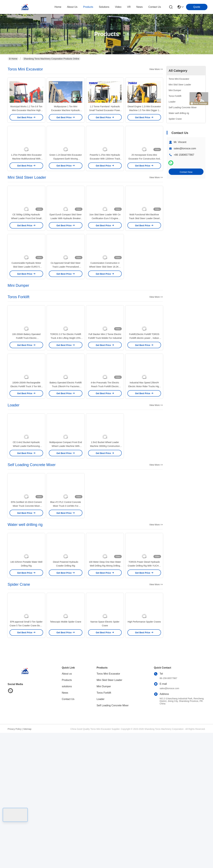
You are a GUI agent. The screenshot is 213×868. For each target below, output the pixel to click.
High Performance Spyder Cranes (144, 757)
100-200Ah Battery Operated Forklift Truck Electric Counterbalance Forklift (26, 406)
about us (72, 7)
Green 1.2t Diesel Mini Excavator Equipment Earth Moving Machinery (66, 186)
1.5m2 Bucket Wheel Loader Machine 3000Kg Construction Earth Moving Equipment (105, 541)
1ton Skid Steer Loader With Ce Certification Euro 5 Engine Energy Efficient (105, 259)
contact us (155, 7)
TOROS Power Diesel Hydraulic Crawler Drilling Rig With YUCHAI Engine (144, 687)
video (118, 7)
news (139, 7)
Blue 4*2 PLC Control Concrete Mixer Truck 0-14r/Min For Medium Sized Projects (66, 614)
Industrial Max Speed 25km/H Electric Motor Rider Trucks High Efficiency (144, 467)
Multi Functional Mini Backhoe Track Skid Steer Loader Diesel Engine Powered (144, 259)
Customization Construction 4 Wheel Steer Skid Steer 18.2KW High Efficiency (105, 321)
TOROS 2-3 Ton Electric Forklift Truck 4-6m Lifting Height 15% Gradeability (66, 406)
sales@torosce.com (185, 148)
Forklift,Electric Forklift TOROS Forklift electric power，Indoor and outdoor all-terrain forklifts (144, 406)
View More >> (156, 69)
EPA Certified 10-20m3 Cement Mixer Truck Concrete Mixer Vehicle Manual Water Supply (26, 614)
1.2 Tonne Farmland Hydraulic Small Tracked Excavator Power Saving (105, 124)
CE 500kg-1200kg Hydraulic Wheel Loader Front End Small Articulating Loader (26, 259)
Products (67, 815)
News (65, 828)
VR (129, 7)
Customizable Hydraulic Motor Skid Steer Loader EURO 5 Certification (26, 321)
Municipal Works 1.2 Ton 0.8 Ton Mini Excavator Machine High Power (26, 124)
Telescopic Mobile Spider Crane (66, 757)
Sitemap (27, 864)
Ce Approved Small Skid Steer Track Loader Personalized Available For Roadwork (66, 321)
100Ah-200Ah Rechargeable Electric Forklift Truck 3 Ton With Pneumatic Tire (26, 467)
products (88, 7)
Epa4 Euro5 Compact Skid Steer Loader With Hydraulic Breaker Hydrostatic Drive (66, 259)
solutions (104, 7)
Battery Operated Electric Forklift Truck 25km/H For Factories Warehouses (66, 467)
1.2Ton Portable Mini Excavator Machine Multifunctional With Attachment (26, 186)
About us (67, 809)
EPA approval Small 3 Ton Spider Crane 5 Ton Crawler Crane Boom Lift (26, 761)
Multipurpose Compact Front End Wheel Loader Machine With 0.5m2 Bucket (66, 541)
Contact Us (68, 834)
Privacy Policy (15, 864)
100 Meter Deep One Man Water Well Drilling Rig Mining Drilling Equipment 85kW (105, 687)
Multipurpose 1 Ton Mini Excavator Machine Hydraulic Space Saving (66, 124)
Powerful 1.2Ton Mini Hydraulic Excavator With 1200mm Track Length (105, 186)
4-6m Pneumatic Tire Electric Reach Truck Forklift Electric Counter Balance (105, 467)
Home (58, 7)
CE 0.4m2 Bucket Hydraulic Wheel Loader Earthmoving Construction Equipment (26, 541)
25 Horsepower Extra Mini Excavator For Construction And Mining (144, 186)
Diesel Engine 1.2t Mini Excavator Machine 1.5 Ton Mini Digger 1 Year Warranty (144, 124)
